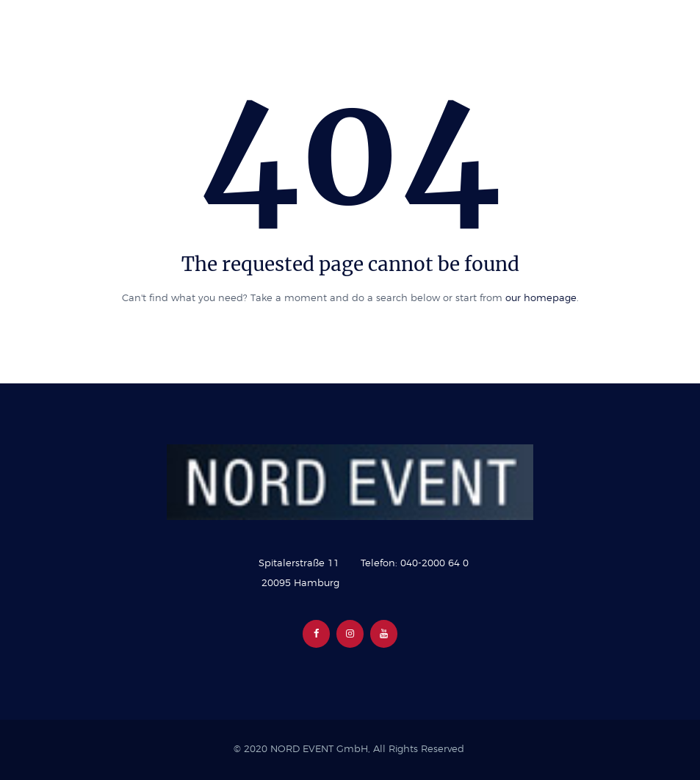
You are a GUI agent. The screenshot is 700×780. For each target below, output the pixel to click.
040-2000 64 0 (434, 564)
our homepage (541, 299)
